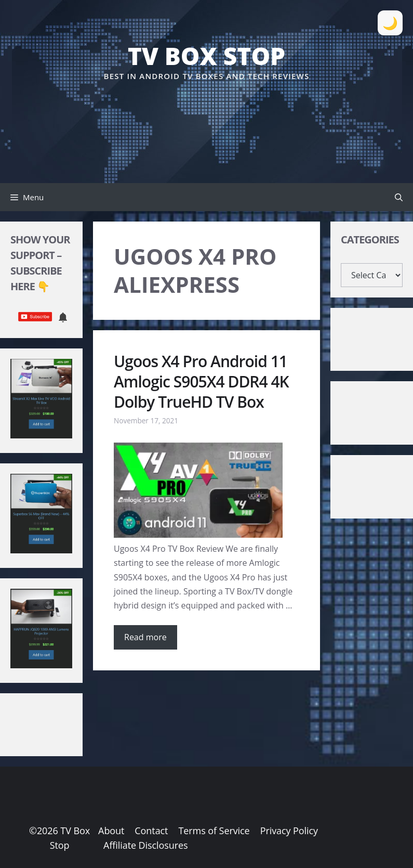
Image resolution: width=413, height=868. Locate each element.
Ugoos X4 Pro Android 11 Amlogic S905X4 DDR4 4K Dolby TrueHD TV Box (201, 381)
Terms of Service (214, 831)
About (111, 831)
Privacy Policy (289, 831)
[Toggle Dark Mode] (390, 23)
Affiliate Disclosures (145, 845)
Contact (151, 831)
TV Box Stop (206, 56)
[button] (399, 197)
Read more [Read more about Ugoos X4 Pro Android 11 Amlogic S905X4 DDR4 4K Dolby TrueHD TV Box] (145, 637)
